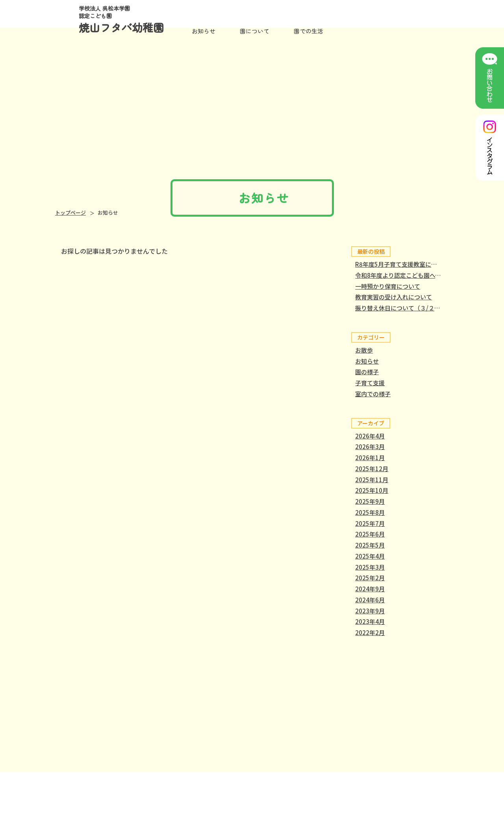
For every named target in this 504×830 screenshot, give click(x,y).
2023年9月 (370, 611)
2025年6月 (370, 534)
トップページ (70, 213)
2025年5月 (370, 545)
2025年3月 (370, 567)
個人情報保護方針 (418, 784)
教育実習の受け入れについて (394, 297)
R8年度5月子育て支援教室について (402, 264)
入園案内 (319, 784)
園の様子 (367, 372)
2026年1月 (370, 458)
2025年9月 (370, 501)
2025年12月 (372, 469)
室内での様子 (373, 394)
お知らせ (204, 31)
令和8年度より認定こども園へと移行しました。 (419, 275)
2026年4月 (370, 436)
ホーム (186, 784)
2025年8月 (370, 512)
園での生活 (275, 784)
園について (227, 784)
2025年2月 (370, 578)
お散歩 (364, 350)
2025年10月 (372, 490)
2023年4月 (370, 621)
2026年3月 (370, 447)
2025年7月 (370, 523)
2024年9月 (370, 589)
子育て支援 (370, 383)
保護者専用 (362, 784)
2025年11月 (372, 480)
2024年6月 (370, 600)
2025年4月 (370, 556)
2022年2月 (370, 632)
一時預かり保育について (388, 286)
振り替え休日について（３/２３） (401, 308)
